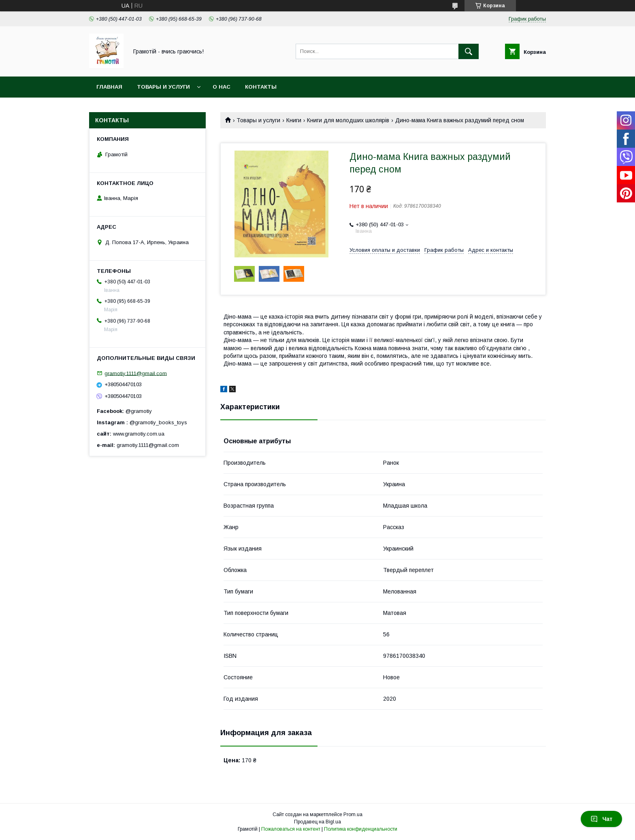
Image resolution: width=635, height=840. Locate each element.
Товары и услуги (163, 87)
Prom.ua (353, 814)
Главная (109, 87)
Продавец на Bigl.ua (317, 822)
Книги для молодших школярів (348, 120)
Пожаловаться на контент (291, 829)
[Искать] (469, 51)
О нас (222, 87)
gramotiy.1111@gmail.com (136, 373)
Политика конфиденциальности (361, 829)
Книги (294, 120)
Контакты (261, 87)
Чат (601, 819)
